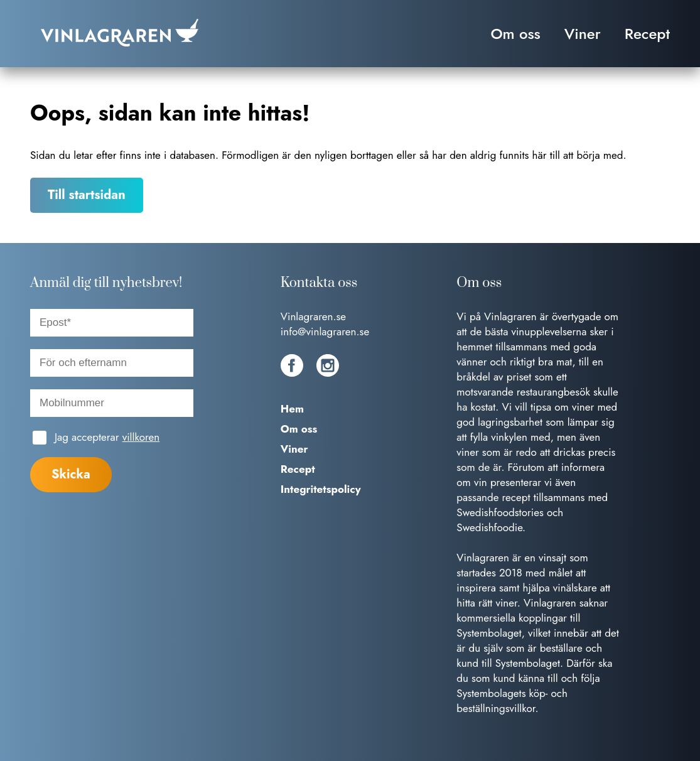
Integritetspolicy (321, 489)
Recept (647, 34)
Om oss (515, 34)
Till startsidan (87, 195)
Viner (583, 34)
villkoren (141, 437)
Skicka (71, 474)
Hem (292, 409)
